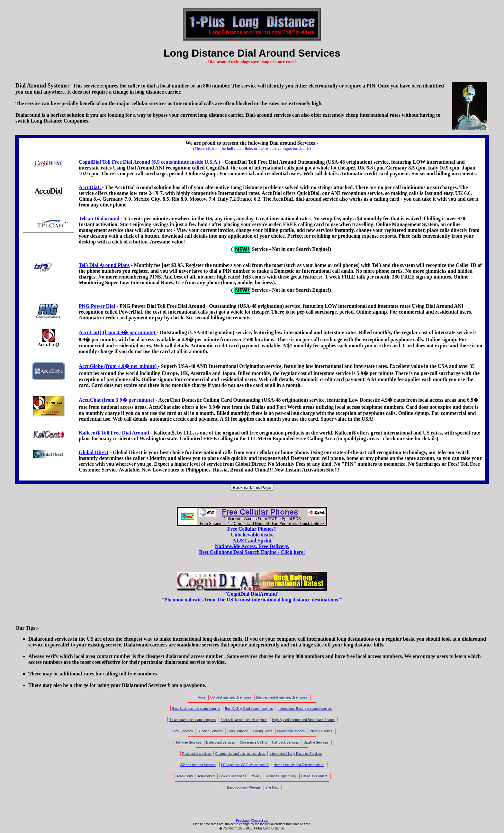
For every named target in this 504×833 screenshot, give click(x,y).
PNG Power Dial (97, 306)
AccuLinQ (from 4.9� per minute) (118, 332)
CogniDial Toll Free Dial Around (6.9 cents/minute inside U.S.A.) (150, 162)
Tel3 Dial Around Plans (104, 265)
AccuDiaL (90, 187)
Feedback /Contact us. (252, 821)
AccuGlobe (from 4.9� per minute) (118, 366)
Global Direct (94, 452)
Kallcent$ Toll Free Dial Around (114, 433)
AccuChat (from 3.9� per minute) (117, 400)
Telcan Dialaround (100, 219)
